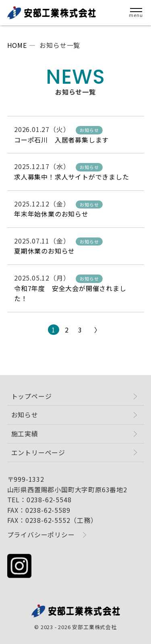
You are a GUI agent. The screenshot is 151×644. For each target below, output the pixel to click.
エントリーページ (38, 452)
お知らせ (25, 415)
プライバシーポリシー (41, 535)
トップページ (32, 396)
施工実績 (25, 433)
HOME (17, 45)
